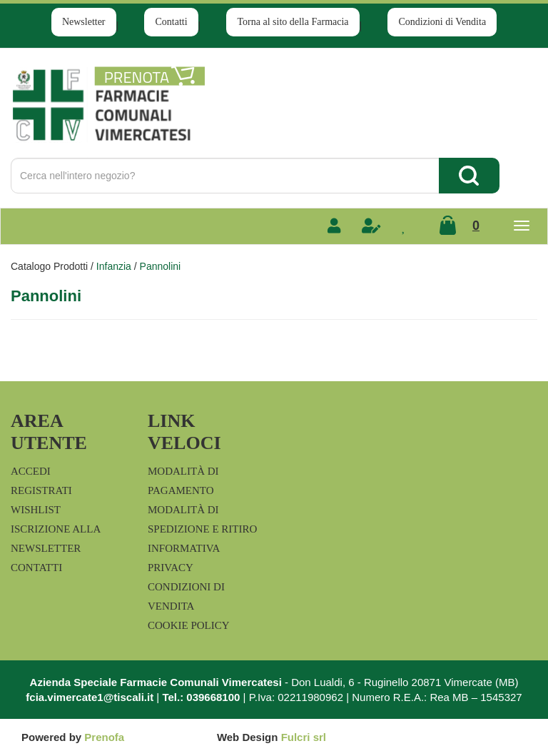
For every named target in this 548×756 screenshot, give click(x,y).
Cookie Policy (189, 625)
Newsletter (84, 22)
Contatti (171, 22)
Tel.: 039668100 (201, 697)
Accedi (31, 471)
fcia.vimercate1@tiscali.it (90, 697)
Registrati (41, 490)
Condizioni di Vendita (442, 22)
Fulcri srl (304, 737)
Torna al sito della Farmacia (293, 22)
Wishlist (36, 510)
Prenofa (104, 737)
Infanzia (114, 266)
